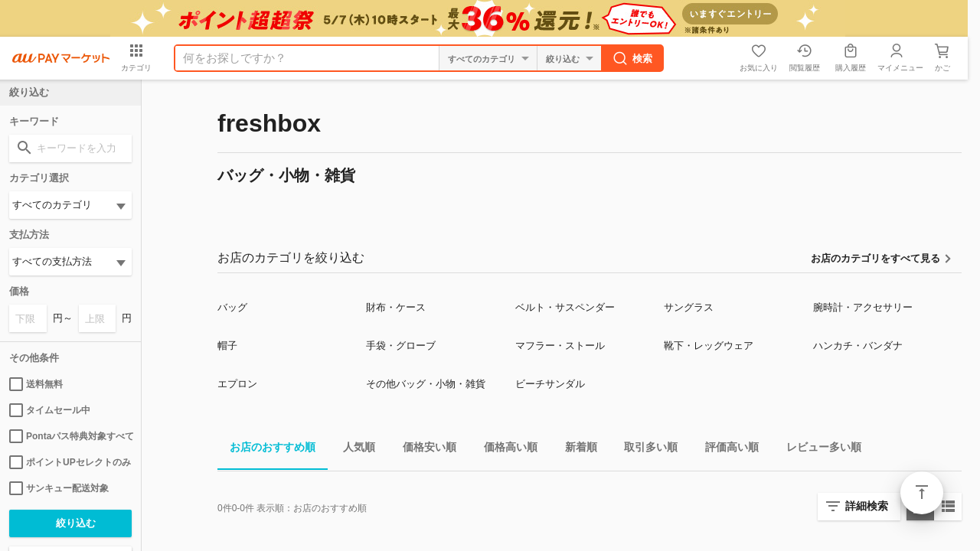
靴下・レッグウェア (709, 346)
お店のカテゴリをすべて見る (875, 258)
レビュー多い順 (818, 450)
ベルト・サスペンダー (565, 307)
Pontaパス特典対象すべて (70, 436)
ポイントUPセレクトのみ (70, 462)
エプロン (237, 384)
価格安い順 (423, 450)
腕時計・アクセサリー (863, 307)
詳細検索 (867, 506)
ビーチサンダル (550, 384)
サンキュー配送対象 (59, 488)
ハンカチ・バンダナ (858, 346)
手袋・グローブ (401, 346)
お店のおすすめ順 (266, 450)
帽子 (227, 346)
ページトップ (922, 493)
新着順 (575, 450)
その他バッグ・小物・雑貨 (426, 384)
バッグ (232, 307)
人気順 (353, 450)
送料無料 (36, 384)
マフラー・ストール (560, 346)
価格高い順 (505, 450)
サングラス (689, 307)
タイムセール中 (50, 410)
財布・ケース (396, 307)
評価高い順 (726, 450)
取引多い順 (645, 450)
